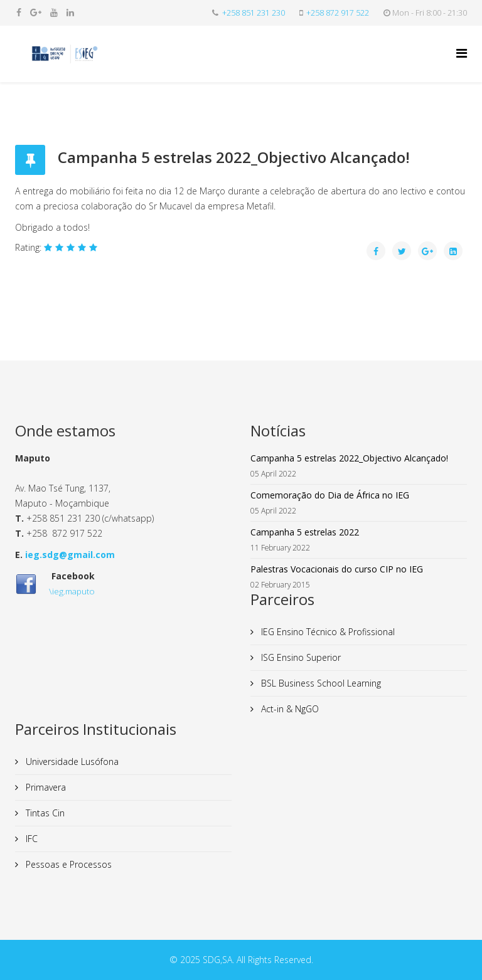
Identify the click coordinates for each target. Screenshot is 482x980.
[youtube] (54, 12)
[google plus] (36, 12)
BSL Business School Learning (320, 683)
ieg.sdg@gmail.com (70, 555)
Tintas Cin (44, 813)
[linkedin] (70, 12)
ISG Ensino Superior (300, 657)
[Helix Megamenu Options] (462, 53)
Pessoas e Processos (67, 864)
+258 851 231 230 (254, 13)
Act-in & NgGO (289, 709)
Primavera (45, 787)
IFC (30, 839)
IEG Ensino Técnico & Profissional (327, 632)
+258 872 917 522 (338, 13)
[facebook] (19, 12)
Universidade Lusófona (71, 761)
